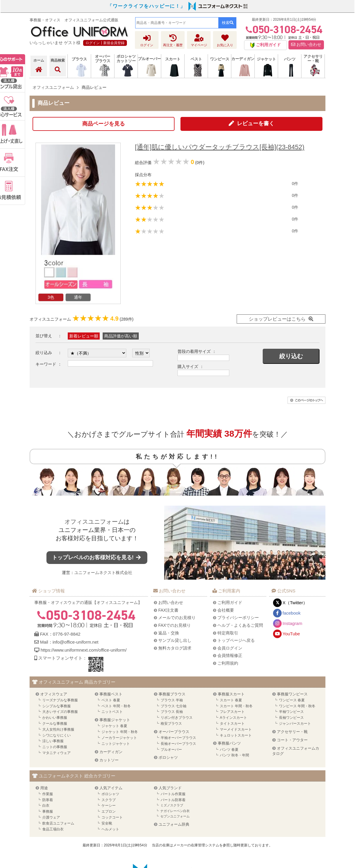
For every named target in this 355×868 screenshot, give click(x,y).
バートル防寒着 (173, 800)
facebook (292, 613)
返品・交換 (169, 633)
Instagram (292, 623)
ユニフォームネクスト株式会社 (103, 573)
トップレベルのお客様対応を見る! (97, 557)
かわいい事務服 (55, 718)
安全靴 (107, 823)
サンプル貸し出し (175, 640)
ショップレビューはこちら (277, 319)
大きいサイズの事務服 (60, 712)
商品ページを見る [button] (104, 124)
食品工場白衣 (53, 829)
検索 (228, 23)
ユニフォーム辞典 (174, 824)
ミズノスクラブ (172, 805)
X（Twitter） (295, 603)
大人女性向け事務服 (58, 729)
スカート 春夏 (231, 700)
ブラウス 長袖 (172, 712)
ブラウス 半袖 (172, 700)
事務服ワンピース (292, 694)
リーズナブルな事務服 (60, 700)
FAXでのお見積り (175, 625)
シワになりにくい (57, 735)
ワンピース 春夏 (292, 700)
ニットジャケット (116, 744)
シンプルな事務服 (57, 706)
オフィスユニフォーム (94, 522)
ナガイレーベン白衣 (175, 811)
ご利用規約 (228, 663)
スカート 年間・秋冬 (236, 706)
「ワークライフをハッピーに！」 (146, 6)
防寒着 (48, 800)
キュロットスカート (236, 735)
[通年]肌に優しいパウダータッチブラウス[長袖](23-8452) (220, 147)
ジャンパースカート (295, 724)
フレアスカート (232, 712)
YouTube (291, 634)
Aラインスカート (233, 718)
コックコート (112, 817)
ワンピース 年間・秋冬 (297, 706)
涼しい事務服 (53, 741)
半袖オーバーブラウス (178, 738)
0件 (295, 184)
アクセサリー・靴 (292, 732)
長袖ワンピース (291, 718)
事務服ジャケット (115, 720)
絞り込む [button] (291, 356)
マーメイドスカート (236, 729)
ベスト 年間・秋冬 (116, 706)
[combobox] (177, 23)
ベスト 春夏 (111, 700)
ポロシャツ (168, 757)
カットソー (109, 760)
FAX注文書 (168, 610)
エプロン (109, 811)
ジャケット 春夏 (114, 726)
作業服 (48, 794)
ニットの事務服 (55, 747)
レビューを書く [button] (256, 123)
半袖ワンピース (291, 712)
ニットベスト (112, 712)
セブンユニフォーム (175, 816)
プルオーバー (171, 750)
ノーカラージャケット (119, 738)
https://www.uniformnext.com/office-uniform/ (84, 650)
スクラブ (109, 800)
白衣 (46, 806)
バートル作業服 (173, 794)
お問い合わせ (306, 45)
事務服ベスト (111, 694)
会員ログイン (230, 648)
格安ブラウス (171, 724)
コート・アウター (292, 740)
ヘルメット (110, 829)
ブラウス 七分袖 (174, 706)
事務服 (48, 811)
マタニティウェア (57, 753)
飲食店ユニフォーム (58, 823)
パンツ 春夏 (229, 750)
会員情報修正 (230, 655)
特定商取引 (228, 633)
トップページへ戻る (236, 640)
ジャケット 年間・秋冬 (120, 732)
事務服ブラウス (172, 694)
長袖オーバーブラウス (178, 744)
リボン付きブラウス (177, 718)
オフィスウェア (54, 694)
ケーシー (109, 806)
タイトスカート (232, 724)
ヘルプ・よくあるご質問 (240, 625)
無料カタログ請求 (175, 648)
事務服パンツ (229, 743)
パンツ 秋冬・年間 (234, 755)
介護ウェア (51, 817)
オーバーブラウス (174, 732)
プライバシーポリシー (238, 618)
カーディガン (111, 752)
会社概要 (226, 610)
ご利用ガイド (230, 602)
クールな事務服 (55, 724)
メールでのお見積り (177, 618)
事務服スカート (231, 694)
